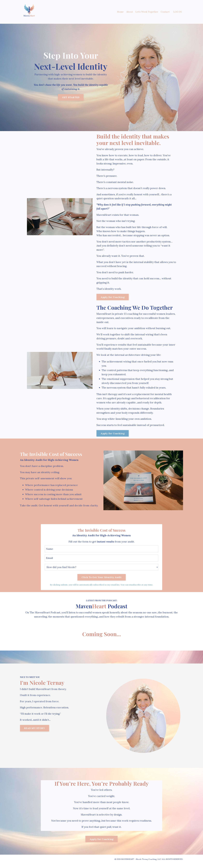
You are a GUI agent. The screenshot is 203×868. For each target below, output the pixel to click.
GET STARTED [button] (71, 97)
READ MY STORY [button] (35, 732)
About (129, 12)
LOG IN (178, 12)
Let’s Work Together (147, 12)
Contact (165, 12)
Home (120, 12)
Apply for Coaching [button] (113, 299)
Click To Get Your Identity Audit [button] (102, 581)
